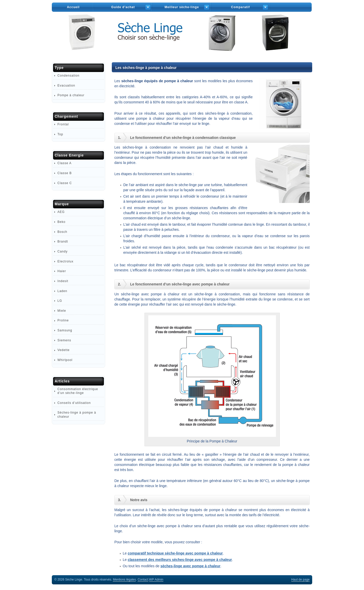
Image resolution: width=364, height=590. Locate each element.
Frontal (63, 124)
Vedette (64, 350)
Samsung (65, 330)
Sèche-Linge (182, 38)
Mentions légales (124, 580)
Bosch (62, 232)
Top (60, 134)
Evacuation (66, 86)
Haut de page (300, 580)
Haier (62, 271)
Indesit (63, 281)
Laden (62, 291)
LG (60, 301)
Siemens (64, 340)
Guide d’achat (123, 7)
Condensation (68, 76)
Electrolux (65, 261)
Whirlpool (65, 360)
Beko (61, 222)
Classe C (65, 183)
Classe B (65, 173)
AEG (61, 212)
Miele (62, 311)
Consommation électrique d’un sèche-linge (78, 391)
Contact (143, 580)
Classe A (64, 163)
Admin (156, 580)
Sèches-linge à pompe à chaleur (77, 414)
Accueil (73, 7)
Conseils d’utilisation (74, 403)
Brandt (63, 242)
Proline (63, 320)
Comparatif (240, 7)
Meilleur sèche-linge (182, 7)
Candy (63, 251)
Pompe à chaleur (71, 95)
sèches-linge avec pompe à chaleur (191, 566)
